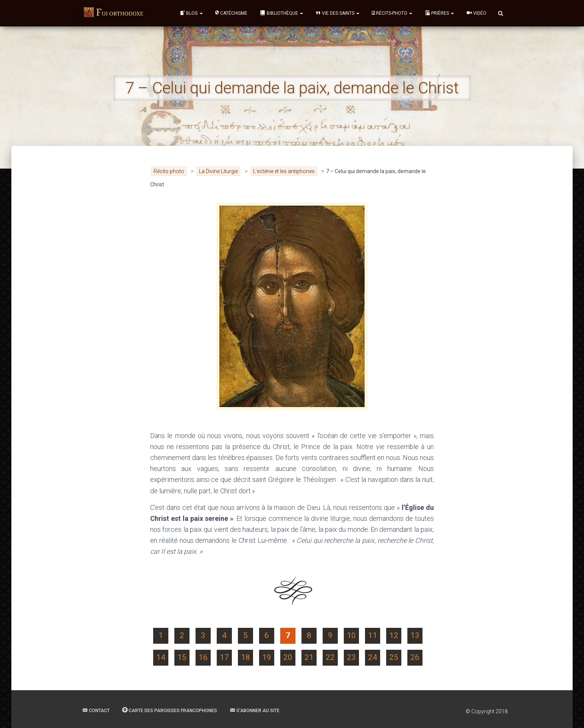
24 (373, 657)
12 (394, 635)
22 (330, 657)
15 (182, 657)
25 (394, 657)
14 (161, 657)
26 (415, 657)
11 (373, 635)
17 (224, 657)
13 (415, 635)
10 (351, 635)
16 (203, 657)
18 (245, 657)
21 (309, 657)
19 (267, 657)
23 (351, 657)
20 (288, 657)
